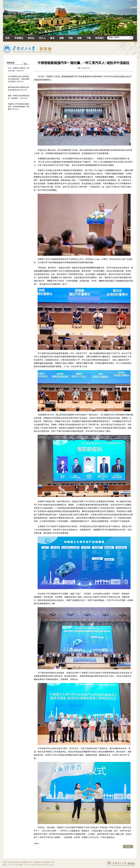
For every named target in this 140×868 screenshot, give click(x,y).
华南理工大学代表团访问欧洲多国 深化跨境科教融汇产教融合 (19, 107)
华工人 (42, 38)
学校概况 (19, 38)
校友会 (31, 38)
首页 (8, 38)
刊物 (70, 38)
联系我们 (100, 38)
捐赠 (61, 38)
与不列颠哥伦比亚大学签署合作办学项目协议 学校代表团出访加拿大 (19, 79)
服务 (52, 38)
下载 (88, 38)
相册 (79, 38)
